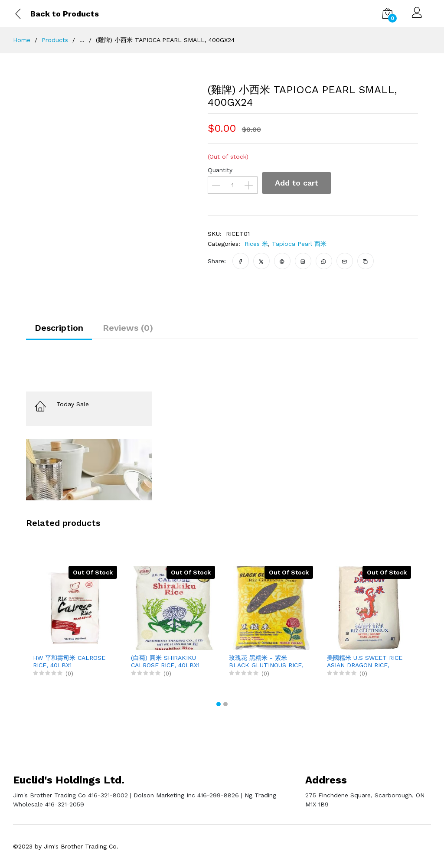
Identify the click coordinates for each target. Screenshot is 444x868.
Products (55, 40)
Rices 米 (256, 244)
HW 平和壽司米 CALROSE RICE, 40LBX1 (69, 661)
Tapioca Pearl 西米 (299, 244)
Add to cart (297, 183)
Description (59, 328)
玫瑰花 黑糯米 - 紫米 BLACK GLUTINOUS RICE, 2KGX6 (266, 662)
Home (22, 40)
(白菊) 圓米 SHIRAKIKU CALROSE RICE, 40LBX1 (165, 661)
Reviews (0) (128, 328)
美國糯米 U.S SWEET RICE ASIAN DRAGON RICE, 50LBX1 (365, 662)
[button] (219, 704)
